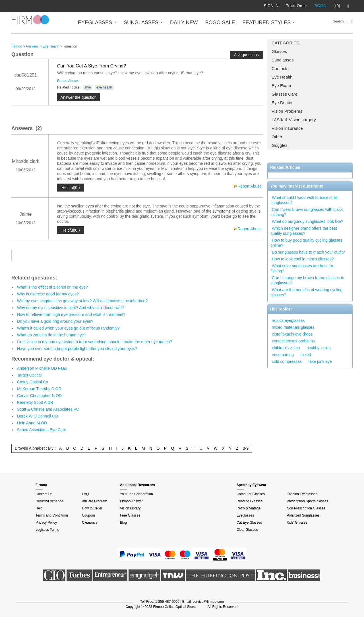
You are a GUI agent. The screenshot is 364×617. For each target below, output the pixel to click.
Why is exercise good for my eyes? (48, 294)
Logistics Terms (47, 530)
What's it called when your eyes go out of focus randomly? (68, 328)
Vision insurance (287, 128)
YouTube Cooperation (136, 494)
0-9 (246, 448)
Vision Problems (287, 111)
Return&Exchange (49, 501)
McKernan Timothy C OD (39, 389)
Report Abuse (68, 81)
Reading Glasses (250, 501)
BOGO (320, 6)
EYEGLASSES (97, 22)
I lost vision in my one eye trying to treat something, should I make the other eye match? (95, 342)
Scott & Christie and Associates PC (48, 409)
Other (277, 137)
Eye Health (282, 77)
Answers (32, 46)
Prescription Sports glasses (307, 501)
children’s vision (286, 348)
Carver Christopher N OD (39, 396)
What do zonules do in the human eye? (52, 335)
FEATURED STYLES (269, 22)
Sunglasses (283, 60)
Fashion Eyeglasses (302, 494)
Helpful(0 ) (71, 188)
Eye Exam (281, 86)
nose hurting (283, 355)
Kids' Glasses (297, 523)
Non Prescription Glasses (306, 508)
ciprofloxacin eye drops (292, 334)
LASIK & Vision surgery (294, 120)
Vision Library (130, 508)
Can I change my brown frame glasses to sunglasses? (307, 280)
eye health (104, 87)
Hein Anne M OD (32, 423)
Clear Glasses (247, 530)
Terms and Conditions (52, 515)
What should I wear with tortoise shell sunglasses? (304, 200)
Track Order (296, 6)
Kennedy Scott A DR (35, 402)
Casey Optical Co (33, 382)
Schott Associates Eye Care (42, 430)
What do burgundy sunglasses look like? (308, 221)
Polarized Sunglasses (303, 515)
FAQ (85, 494)
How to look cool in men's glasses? (303, 259)
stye (88, 87)
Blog (123, 523)
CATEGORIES (285, 43)
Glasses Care (285, 94)
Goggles (280, 145)
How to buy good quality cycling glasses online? (306, 243)
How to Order (92, 508)
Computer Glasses (251, 494)
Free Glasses (130, 515)
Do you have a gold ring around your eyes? (55, 321)
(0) (337, 6)
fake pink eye (320, 361)
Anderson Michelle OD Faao (42, 368)
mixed (306, 355)
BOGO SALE (220, 22)
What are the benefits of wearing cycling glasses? (306, 292)
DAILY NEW (184, 22)
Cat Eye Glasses (249, 523)
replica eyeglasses (288, 320)
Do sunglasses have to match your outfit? (308, 252)
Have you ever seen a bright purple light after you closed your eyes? (77, 349)
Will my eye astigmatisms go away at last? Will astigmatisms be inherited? (82, 301)
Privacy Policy (46, 523)
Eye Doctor (282, 103)
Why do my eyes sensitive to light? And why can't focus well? (71, 308)
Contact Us (44, 494)
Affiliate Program (94, 501)
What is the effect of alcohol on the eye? (52, 287)
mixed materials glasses (293, 327)
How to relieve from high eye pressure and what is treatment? (71, 314)
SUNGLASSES (143, 22)
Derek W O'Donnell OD (38, 416)
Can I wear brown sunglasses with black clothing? (307, 212)
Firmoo (17, 46)
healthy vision (319, 348)
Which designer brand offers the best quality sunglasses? (304, 231)
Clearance (90, 523)
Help (39, 508)
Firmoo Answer (131, 501)
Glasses (279, 51)
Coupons (89, 515)
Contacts (280, 68)
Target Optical (29, 375)
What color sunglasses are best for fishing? (302, 268)
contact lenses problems (293, 341)
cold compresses (287, 361)
